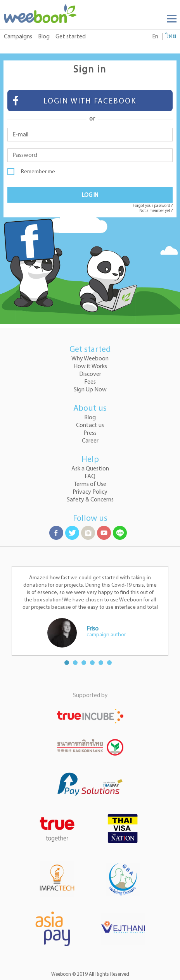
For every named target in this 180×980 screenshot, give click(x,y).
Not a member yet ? (156, 211)
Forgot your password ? (153, 206)
